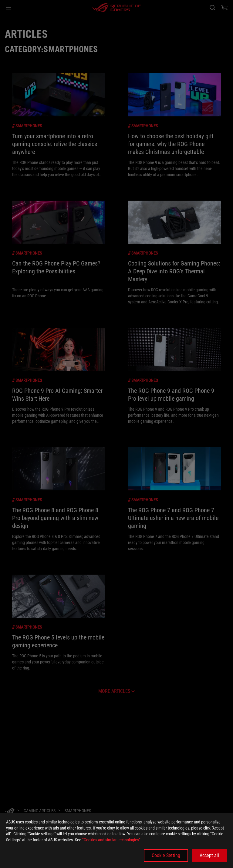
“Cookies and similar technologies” (111, 840)
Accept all (209, 855)
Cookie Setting (166, 855)
